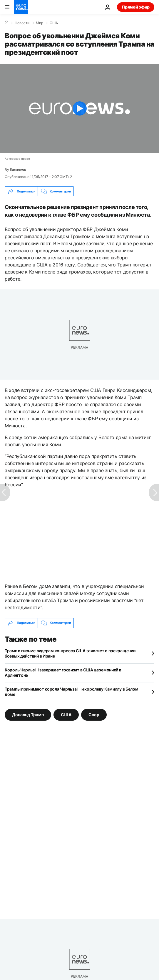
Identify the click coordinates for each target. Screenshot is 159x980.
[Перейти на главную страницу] (21, 7)
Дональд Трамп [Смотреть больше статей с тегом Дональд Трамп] (28, 714)
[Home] (6, 23)
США (54, 23)
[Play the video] (79, 108)
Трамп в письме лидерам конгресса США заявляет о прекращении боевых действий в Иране (70, 653)
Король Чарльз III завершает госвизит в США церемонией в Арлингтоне (63, 672)
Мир (40, 23)
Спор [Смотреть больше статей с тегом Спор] (94, 714)
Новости (22, 23)
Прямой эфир (136, 7)
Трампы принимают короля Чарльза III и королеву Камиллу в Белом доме (72, 692)
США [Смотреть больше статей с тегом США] (66, 714)
